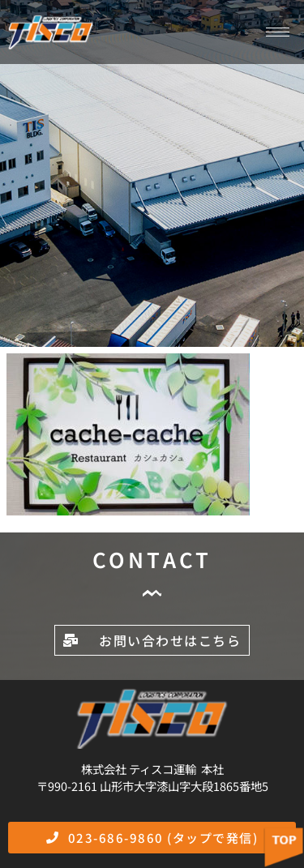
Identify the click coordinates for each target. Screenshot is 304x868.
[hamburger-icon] (278, 32)
